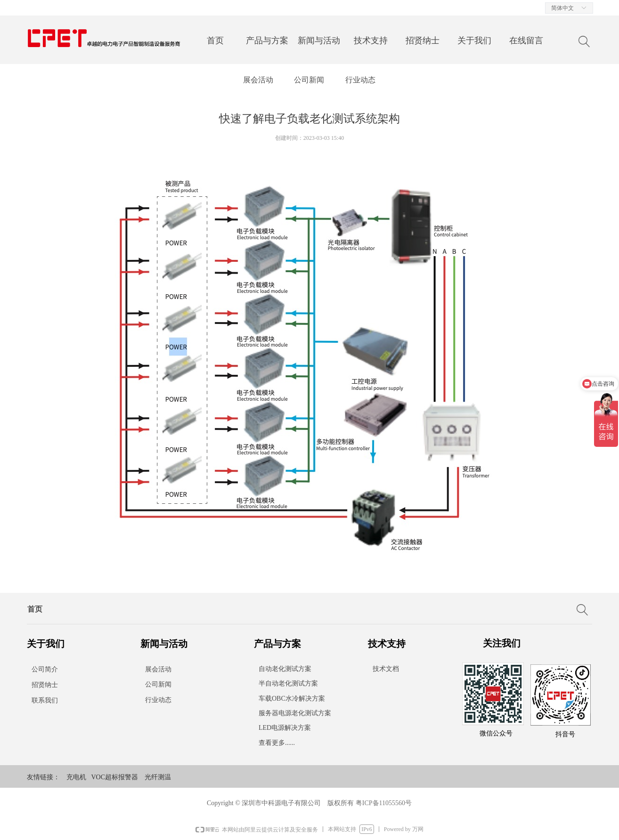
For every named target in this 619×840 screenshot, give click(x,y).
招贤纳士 (423, 40)
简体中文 (562, 8)
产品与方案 (267, 40)
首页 (215, 40)
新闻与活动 (319, 40)
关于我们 (474, 40)
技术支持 (371, 40)
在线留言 (526, 40)
